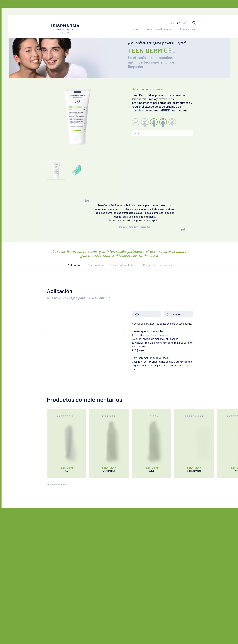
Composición (99, 273)
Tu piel (135, 29)
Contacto (56, 623)
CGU (97, 636)
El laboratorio (187, 29)
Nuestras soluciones (159, 29)
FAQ (72, 623)
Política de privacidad (117, 636)
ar (185, 23)
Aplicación (78, 273)
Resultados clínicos (127, 273)
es (179, 23)
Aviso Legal (83, 636)
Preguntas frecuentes (161, 273)
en (173, 23)
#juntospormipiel (184, 622)
